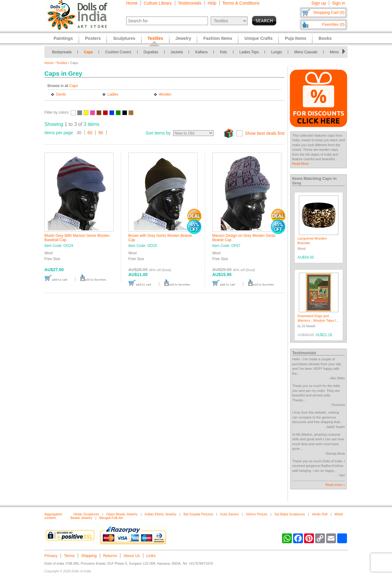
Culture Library (158, 3)
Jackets (177, 52)
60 (90, 133)
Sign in (339, 3)
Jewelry (183, 38)
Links (151, 556)
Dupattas (151, 52)
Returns (110, 556)
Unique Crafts (258, 38)
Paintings (63, 38)
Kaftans (201, 52)
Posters (93, 38)
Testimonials (190, 3)
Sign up (319, 3)
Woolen (165, 94)
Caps (88, 52)
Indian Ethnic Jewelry (160, 514)
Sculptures (124, 38)
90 (101, 133)
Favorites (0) (333, 24)
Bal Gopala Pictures (198, 514)
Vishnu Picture (257, 514)
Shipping (89, 556)
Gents (61, 94)
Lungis (276, 52)
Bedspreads (62, 52)
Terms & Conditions (241, 3)
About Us (132, 556)
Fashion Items (218, 38)
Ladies (113, 94)
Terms (69, 556)
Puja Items (296, 38)
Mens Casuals (306, 52)
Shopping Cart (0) (329, 12)
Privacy (51, 556)
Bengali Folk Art (111, 518)
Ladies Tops (249, 52)
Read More (300, 164)
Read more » (335, 485)
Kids (223, 52)
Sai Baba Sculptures (290, 514)
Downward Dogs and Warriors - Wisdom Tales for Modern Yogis (318, 321)
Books (325, 38)
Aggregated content (53, 516)
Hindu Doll (320, 514)
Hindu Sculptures (86, 514)
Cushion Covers (118, 52)
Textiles (62, 63)
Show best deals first (265, 133)
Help (212, 3)
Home (132, 3)
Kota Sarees (230, 514)
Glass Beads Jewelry (122, 514)
